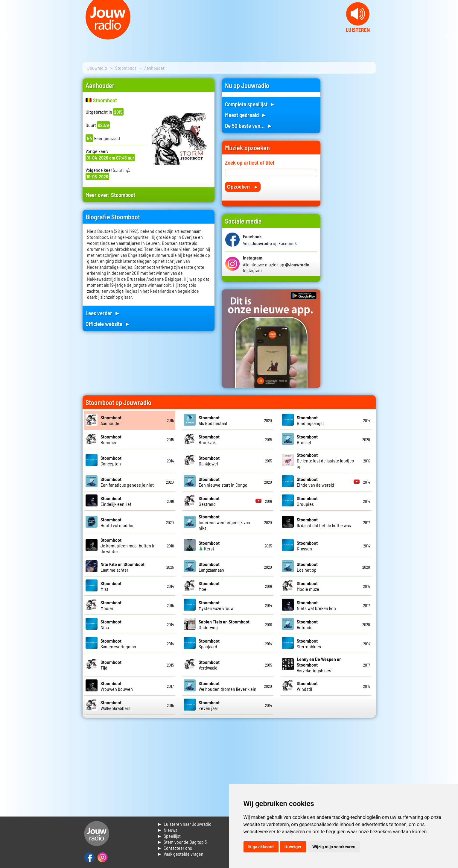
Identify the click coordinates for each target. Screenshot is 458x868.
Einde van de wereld (315, 482)
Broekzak (209, 439)
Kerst (209, 546)
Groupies (307, 501)
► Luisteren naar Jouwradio (185, 824)
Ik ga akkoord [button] (261, 847)
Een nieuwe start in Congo (223, 482)
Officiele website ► (108, 324)
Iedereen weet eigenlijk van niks (224, 522)
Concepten (111, 461)
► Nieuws (168, 830)
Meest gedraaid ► (246, 115)
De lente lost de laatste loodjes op (325, 460)
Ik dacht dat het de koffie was (324, 522)
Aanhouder (111, 420)
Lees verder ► (103, 313)
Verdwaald (209, 665)
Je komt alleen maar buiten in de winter (128, 545)
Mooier (111, 605)
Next (450, 36)
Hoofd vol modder (117, 522)
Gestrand (209, 501)
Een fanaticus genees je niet (127, 482)
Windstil (307, 686)
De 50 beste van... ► (249, 126)
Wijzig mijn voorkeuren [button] (334, 847)
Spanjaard (209, 644)
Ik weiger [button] (293, 847)
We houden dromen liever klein (228, 686)
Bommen (111, 439)
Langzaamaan (211, 567)
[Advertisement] (352, 168)
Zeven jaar (209, 705)
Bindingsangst (310, 420)
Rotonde (307, 624)
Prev (8, 36)
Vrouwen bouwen (117, 686)
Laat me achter (123, 567)
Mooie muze (308, 586)
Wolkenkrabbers (115, 705)
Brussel (307, 439)
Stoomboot (126, 68)
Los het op (307, 567)
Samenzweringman (118, 644)
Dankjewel (209, 461)
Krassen (307, 546)
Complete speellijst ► (250, 104)
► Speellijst (169, 836)
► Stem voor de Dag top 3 (182, 842)
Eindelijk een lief (116, 501)
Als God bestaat (213, 420)
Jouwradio (97, 68)
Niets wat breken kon (316, 605)
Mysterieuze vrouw (216, 605)
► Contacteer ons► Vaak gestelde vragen (181, 851)
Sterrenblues (309, 644)
